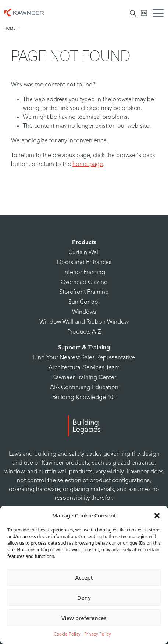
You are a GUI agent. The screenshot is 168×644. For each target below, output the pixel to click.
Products (84, 243)
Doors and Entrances (84, 263)
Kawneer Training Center (84, 378)
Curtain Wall (84, 253)
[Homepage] (24, 12)
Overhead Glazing (84, 282)
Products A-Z (84, 332)
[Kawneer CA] (144, 13)
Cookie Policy (67, 634)
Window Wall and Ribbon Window (84, 322)
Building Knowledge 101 (84, 398)
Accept (84, 577)
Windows (84, 312)
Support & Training (84, 348)
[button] (157, 515)
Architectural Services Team (84, 368)
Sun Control (84, 302)
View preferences (84, 618)
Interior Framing (84, 273)
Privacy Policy (98, 634)
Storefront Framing (84, 292)
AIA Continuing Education (84, 388)
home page (88, 164)
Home (10, 28)
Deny (84, 598)
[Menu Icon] (160, 14)
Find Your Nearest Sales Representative (84, 358)
